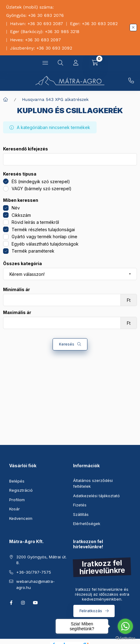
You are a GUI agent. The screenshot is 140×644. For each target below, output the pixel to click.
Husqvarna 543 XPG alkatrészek (55, 99)
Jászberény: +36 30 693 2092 (41, 48)
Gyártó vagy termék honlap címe (44, 237)
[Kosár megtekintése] (95, 63)
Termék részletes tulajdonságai (43, 229)
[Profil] (76, 63)
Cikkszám (21, 215)
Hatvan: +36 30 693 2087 (37, 24)
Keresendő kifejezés (26, 149)
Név (16, 208)
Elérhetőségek (87, 524)
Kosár (15, 509)
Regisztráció (21, 490)
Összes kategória (22, 264)
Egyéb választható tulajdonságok (45, 244)
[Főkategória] (6, 99)
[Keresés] (61, 63)
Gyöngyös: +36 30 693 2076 (35, 15)
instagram (23, 603)
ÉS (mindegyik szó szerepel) (41, 181)
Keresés (67, 344)
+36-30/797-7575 (131, 81)
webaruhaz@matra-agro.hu (35, 584)
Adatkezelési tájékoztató (96, 496)
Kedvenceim (21, 518)
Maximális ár (17, 313)
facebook (11, 603)
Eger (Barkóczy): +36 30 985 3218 (45, 31)
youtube (35, 603)
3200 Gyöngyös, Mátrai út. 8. (41, 560)
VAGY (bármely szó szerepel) (42, 189)
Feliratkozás (91, 611)
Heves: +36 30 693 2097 (35, 40)
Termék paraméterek (33, 251)
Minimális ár (17, 290)
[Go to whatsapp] (125, 626)
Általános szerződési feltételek (93, 483)
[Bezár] (133, 28)
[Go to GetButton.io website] (125, 638)
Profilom (17, 500)
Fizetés (80, 505)
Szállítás (81, 514)
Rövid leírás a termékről (35, 222)
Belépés (17, 481)
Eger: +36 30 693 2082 (94, 24)
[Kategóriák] (45, 63)
